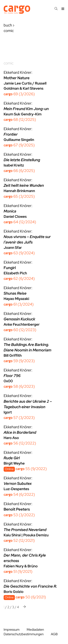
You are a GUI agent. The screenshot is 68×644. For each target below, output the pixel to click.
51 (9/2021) (18, 572)
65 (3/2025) (19, 197)
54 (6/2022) (19, 495)
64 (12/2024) (20, 222)
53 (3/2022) (19, 515)
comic (9, 63)
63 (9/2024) (19, 253)
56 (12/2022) (20, 443)
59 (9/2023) (19, 361)
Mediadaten (35, 630)
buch (8, 25)
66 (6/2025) (19, 171)
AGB (54, 634)
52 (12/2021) (19, 541)
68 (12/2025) (20, 120)
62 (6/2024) (19, 279)
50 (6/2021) (31, 597)
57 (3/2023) (19, 418)
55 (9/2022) (31, 469)
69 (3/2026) (19, 94)
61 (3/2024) (19, 304)
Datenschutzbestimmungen (24, 634)
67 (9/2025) (19, 145)
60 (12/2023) (20, 330)
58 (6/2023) (19, 387)
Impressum (12, 630)
